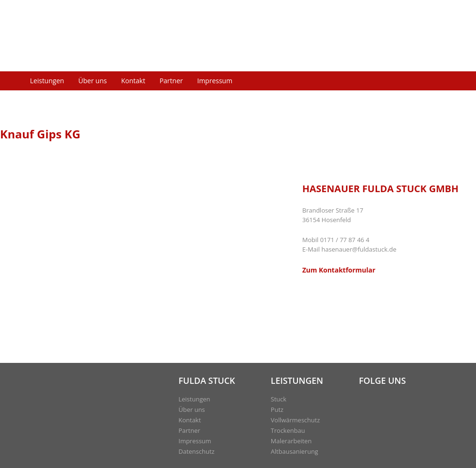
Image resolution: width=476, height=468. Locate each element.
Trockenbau (288, 430)
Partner (171, 81)
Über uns (93, 81)
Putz (277, 409)
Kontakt (133, 81)
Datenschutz (197, 451)
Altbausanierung (295, 451)
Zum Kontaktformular (339, 270)
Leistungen (47, 81)
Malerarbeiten (291, 441)
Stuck (279, 399)
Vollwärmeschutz (295, 420)
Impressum (215, 81)
